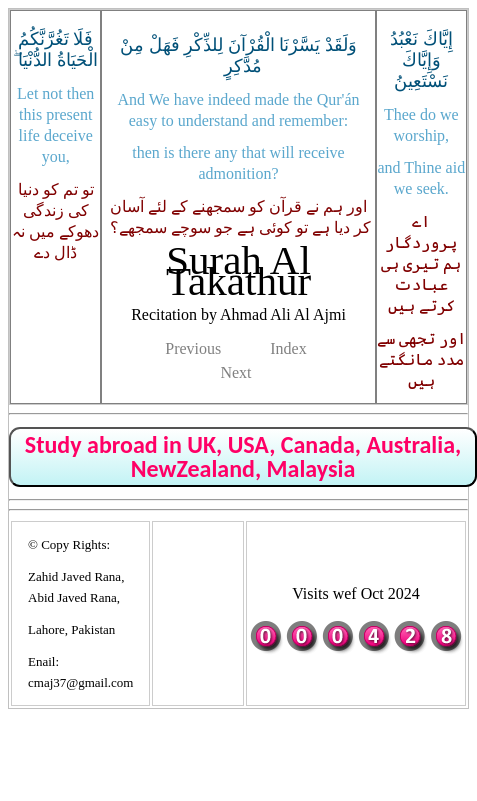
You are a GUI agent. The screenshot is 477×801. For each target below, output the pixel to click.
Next (235, 372)
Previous (193, 348)
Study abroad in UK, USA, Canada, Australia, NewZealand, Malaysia (243, 456)
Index (288, 348)
